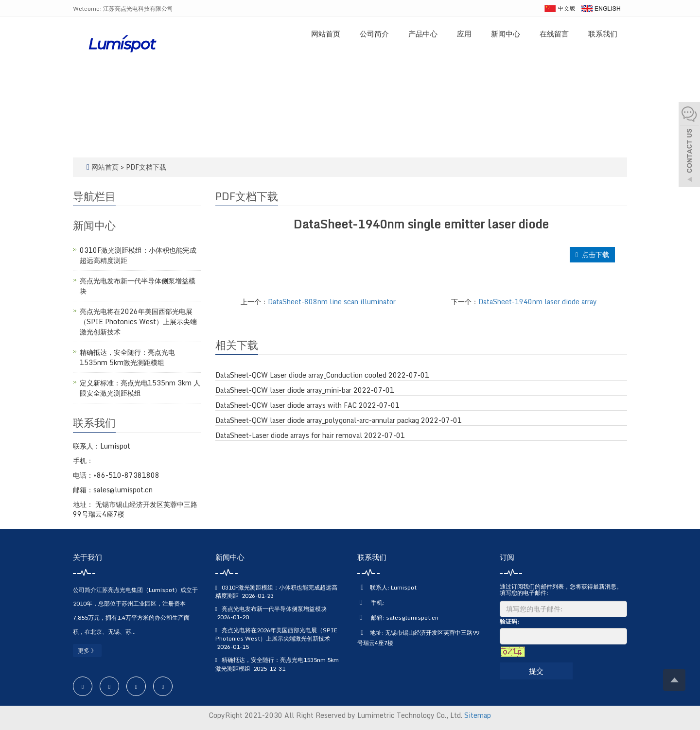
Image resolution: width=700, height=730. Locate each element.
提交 (536, 671)
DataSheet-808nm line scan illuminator (332, 302)
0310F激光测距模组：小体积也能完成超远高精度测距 (138, 255)
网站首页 (326, 34)
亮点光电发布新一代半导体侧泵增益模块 (138, 286)
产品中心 (423, 34)
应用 (464, 34)
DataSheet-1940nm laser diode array (538, 302)
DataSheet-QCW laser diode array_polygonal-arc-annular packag (317, 420)
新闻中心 (506, 34)
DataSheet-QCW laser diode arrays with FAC (286, 405)
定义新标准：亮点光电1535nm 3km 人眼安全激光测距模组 (140, 388)
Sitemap (478, 715)
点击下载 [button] (592, 254)
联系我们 (603, 34)
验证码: (509, 621)
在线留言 (554, 34)
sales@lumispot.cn (412, 617)
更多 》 (87, 651)
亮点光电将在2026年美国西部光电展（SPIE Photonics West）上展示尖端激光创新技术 (138, 322)
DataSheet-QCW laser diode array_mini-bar (283, 390)
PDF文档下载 (146, 167)
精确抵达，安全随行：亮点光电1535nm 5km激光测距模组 (127, 357)
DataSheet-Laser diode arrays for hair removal (289, 435)
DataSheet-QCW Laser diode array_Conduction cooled (301, 375)
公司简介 (374, 34)
